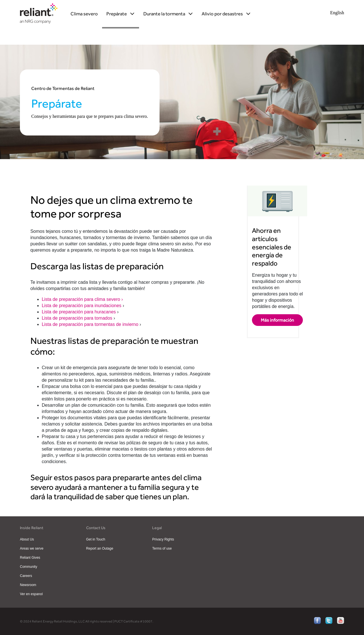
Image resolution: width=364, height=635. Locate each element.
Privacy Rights (163, 539)
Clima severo (84, 14)
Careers (26, 576)
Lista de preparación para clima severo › (82, 299)
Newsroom (28, 585)
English (337, 13)
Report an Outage (100, 548)
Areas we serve (32, 548)
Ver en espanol (31, 594)
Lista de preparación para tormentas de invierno (91, 324)
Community (29, 567)
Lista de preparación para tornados (78, 318)
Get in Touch (96, 539)
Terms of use (162, 548)
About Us (27, 539)
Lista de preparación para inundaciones (82, 306)
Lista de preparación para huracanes (79, 312)
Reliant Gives (30, 558)
